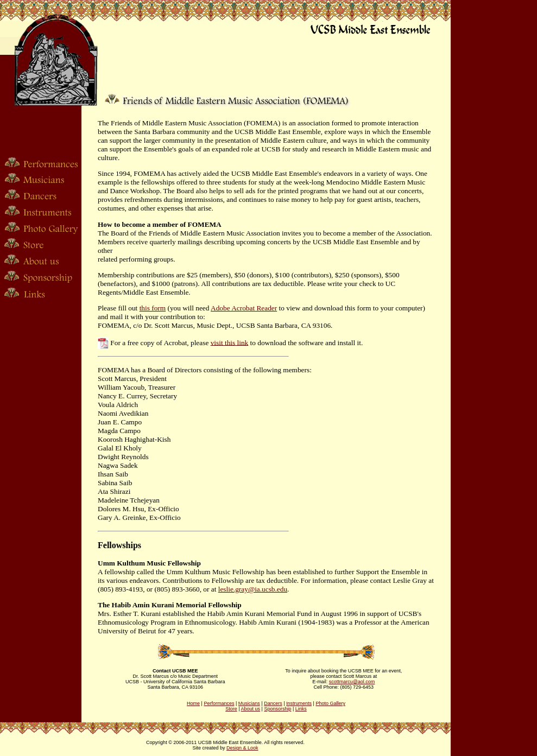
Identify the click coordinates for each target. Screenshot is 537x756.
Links (301, 709)
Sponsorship (277, 709)
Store (231, 709)
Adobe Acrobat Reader (244, 308)
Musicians (249, 703)
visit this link (230, 342)
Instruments (299, 703)
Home (193, 703)
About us (251, 709)
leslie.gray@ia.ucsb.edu (253, 589)
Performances (219, 703)
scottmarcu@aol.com (352, 682)
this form (153, 308)
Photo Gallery (330, 703)
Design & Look (242, 748)
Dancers (273, 703)
